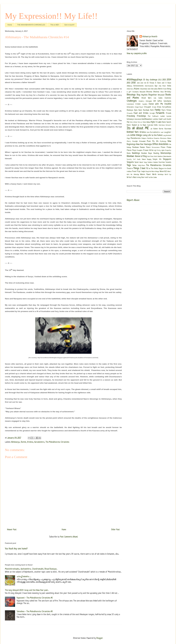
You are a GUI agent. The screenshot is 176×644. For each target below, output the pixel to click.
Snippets (130, 162)
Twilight (143, 172)
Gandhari (162, 116)
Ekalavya (130, 110)
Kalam (156, 129)
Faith (152, 110)
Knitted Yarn (133, 132)
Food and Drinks (141, 113)
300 (145, 83)
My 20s (155, 141)
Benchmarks (136, 92)
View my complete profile (137, 54)
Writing (139, 177)
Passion (142, 147)
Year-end (145, 177)
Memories (156, 138)
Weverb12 (163, 172)
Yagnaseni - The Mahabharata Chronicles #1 (35, 598)
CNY (155, 101)
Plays (134, 150)
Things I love (139, 168)
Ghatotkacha (138, 119)
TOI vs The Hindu (152, 169)
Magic (128, 138)
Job (151, 129)
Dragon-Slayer (139, 107)
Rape (150, 153)
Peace (148, 147)
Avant (149, 89)
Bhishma (156, 92)
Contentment (130, 104)
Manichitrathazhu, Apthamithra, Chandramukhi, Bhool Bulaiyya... (31, 569)
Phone (163, 147)
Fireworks (130, 113)
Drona (159, 107)
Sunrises (162, 162)
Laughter (168, 132)
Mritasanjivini (142, 141)
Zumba (155, 177)
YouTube (151, 177)
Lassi (162, 132)
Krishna (30, 442)
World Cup (168, 175)
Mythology (163, 141)
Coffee (160, 101)
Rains (129, 153)
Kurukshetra (39, 442)
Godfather (156, 119)
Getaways (130, 119)
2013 (164, 80)
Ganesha (169, 116)
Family (158, 110)
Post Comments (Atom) (69, 537)
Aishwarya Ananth (150, 37)
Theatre (130, 169)
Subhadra (156, 162)
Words (154, 175)
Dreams (154, 107)
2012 (160, 80)
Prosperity (168, 150)
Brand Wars (146, 98)
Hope (144, 125)
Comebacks (167, 101)
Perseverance (156, 147)
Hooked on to (137, 125)
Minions (169, 138)
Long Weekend (167, 135)
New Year (140, 144)
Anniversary (130, 89)
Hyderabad (150, 125)
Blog (138, 95)
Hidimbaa (148, 122)
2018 (138, 83)
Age (156, 86)
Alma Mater (162, 86)
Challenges (132, 101)
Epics (136, 110)
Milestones (163, 138)
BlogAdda (144, 95)
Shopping (149, 159)
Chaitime (168, 98)
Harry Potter (134, 122)
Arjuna (137, 89)
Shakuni (144, 159)
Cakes (160, 98)
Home (10, 25)
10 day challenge (150, 80)
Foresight (152, 113)
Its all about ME (138, 129)
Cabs (155, 98)
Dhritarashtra (130, 107)
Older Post (115, 530)
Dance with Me (156, 104)
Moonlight (135, 141)
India (156, 125)
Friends (168, 113)
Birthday (168, 92)
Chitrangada (149, 101)
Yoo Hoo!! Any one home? (16, 549)
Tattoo (134, 166)
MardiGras (150, 138)
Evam (140, 110)
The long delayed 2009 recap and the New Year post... (27, 590)
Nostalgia (148, 144)
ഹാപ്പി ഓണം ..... (24, 577)
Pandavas (135, 147)
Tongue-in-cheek (165, 169)
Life (128, 135)
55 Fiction (151, 83)
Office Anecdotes (160, 144)
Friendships (141, 116)
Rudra (156, 156)
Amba (169, 86)
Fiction (169, 110)
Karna (161, 129)
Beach (165, 89)
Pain (170, 145)
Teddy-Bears (141, 166)
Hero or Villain (142, 122)
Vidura (153, 172)
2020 (142, 83)
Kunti (148, 132)
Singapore (167, 159)
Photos (169, 147)
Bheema (149, 92)
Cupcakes (145, 104)
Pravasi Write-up (149, 150)
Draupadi (148, 107)
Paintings (129, 147)
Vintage (157, 172)
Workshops (161, 175)
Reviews (130, 156)
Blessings (131, 95)
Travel (134, 172)
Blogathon (153, 95)
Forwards (160, 113)
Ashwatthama (143, 89)
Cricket (138, 104)
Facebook (146, 110)
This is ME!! (55, 25)
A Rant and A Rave (163, 83)
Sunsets (168, 162)
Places (129, 150)
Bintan (162, 92)
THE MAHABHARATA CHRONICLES (31, 25)
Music (149, 141)
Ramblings (136, 153)
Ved (150, 172)
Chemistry (141, 101)
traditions (129, 172)
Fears (163, 110)
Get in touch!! (69, 25)
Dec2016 (168, 104)
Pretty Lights (161, 150)
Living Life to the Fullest (152, 135)
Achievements (138, 86)
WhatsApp (136, 175)
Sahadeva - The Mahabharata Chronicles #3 (35, 612)
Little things (136, 135)
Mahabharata (136, 138)
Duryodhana (167, 107)
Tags (129, 165)
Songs (145, 162)
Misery (129, 141)
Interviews (162, 125)
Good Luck (163, 119)
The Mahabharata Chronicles (57, 442)
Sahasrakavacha (167, 156)
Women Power (146, 175)
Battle (23, 442)
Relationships (166, 153)
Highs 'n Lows (156, 122)
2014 (169, 80)
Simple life (157, 159)
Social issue (139, 162)
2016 (133, 83)
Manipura (144, 138)
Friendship (131, 116)
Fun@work (155, 116)
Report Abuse (133, 200)
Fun (149, 116)
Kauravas (168, 129)
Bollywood (161, 95)
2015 (128, 83)
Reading (156, 153)
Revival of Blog (141, 156)
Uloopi (147, 172)
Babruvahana (154, 89)
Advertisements (149, 86)
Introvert (168, 125)
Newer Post (12, 530)
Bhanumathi (142, 92)
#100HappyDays (134, 80)
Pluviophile (140, 150)
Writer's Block (132, 177)
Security (129, 159)
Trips (139, 172)
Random (144, 153)
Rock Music (151, 156)
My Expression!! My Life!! (51, 16)
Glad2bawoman (147, 119)
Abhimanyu (15, 442)
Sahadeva (160, 156)
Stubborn (150, 162)
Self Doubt (137, 159)
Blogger (100, 638)
